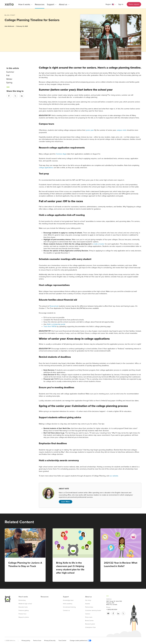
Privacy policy (26, 641)
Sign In (121, 4)
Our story (88, 600)
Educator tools (23, 607)
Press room (89, 617)
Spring (9, 83)
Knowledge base (68, 600)
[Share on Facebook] (9, 96)
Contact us (66, 610)
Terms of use (37, 641)
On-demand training (69, 607)
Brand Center (89, 621)
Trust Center (62, 641)
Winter (9, 79)
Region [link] (108, 4)
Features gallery (24, 610)
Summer (10, 72)
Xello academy (68, 604)
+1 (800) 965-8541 (112, 609)
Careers (88, 614)
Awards (88, 604)
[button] (111, 4)
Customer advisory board (93, 610)
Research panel (90, 624)
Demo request (134, 4)
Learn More (66, 502)
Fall (8, 75)
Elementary (22, 600)
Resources (40, 4)
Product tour (22, 614)
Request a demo (24, 617)
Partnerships (89, 607)
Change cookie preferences (80, 641)
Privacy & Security (50, 641)
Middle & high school (25, 604)
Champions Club (90, 627)
